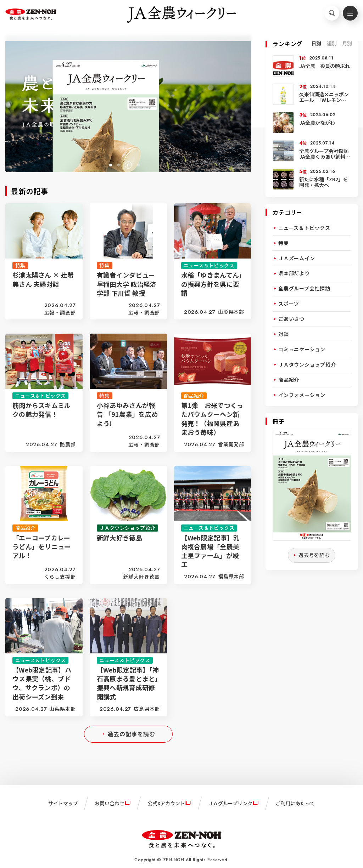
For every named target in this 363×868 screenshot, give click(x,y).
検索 (328, 16)
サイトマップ (63, 803)
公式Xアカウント (166, 803)
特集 (284, 243)
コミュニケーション (302, 349)
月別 (347, 43)
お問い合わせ (110, 803)
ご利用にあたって (295, 803)
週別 (332, 43)
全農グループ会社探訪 (304, 288)
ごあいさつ (291, 319)
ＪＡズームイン (297, 258)
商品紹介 (289, 380)
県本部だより (294, 273)
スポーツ (289, 303)
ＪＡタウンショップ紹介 (307, 364)
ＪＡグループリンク (230, 803)
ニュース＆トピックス (304, 228)
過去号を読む (314, 555)
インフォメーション (302, 395)
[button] (111, 165)
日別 (316, 43)
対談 (284, 334)
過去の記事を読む (131, 734)
